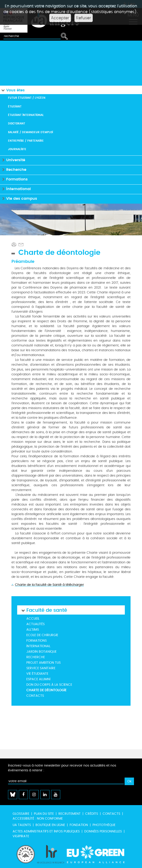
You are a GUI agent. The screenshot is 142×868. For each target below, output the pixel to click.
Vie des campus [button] (19, 198)
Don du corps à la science (49, 685)
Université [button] (13, 160)
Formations (37, 641)
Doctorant (17, 123)
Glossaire (21, 814)
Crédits (92, 814)
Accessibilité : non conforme (38, 819)
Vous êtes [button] (12, 90)
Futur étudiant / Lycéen (27, 98)
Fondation (79, 825)
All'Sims (33, 630)
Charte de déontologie (46, 690)
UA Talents (22, 825)
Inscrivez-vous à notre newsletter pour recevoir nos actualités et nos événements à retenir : (62, 768)
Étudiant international (26, 115)
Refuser (84, 18)
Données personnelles (103, 831)
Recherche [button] (13, 169)
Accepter (60, 18)
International (38, 646)
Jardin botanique (41, 652)
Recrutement (70, 814)
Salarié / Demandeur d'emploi (30, 132)
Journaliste (17, 149)
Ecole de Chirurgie (42, 635)
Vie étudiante (37, 674)
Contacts (35, 696)
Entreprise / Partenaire (26, 141)
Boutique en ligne (50, 825)
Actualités (35, 624)
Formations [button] (14, 179)
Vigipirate (21, 836)
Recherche (36, 657)
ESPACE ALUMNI (38, 679)
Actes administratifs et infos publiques (46, 831)
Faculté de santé (47, 610)
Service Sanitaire (41, 668)
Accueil (33, 619)
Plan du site (44, 814)
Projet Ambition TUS (44, 663)
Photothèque (104, 825)
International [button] (15, 189)
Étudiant (15, 106)
